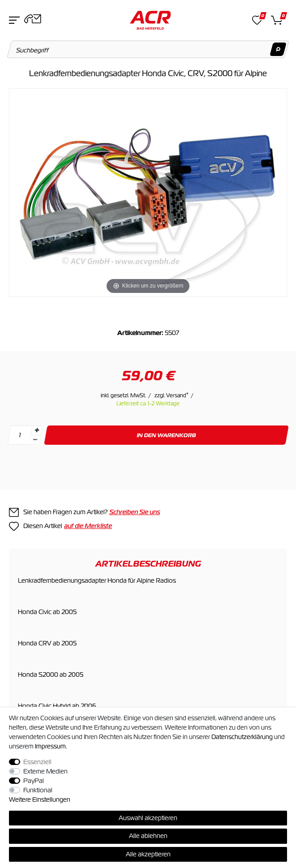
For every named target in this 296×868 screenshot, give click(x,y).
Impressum (50, 746)
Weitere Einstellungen (40, 799)
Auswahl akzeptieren (148, 818)
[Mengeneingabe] (20, 435)
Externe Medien (45, 771)
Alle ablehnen (148, 836)
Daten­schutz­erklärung (242, 737)
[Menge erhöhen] (37, 430)
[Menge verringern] (35, 440)
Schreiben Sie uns (135, 512)
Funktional (38, 790)
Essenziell (37, 762)
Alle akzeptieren (148, 854)
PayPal (34, 781)
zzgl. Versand (172, 395)
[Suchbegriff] (148, 49)
